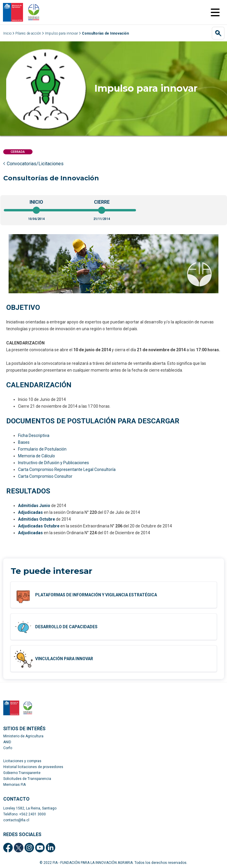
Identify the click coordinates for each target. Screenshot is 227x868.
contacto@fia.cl (16, 820)
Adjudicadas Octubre (39, 526)
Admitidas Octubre (37, 519)
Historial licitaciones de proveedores (33, 767)
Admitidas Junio (34, 506)
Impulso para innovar (61, 33)
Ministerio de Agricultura (23, 736)
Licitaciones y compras (22, 761)
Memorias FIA (14, 785)
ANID (7, 742)
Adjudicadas (30, 512)
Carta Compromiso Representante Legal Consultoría (67, 469)
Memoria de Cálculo (37, 456)
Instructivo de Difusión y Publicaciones (53, 463)
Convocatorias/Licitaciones (35, 164)
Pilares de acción (28, 33)
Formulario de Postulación (42, 449)
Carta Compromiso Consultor (45, 476)
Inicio (7, 33)
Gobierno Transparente (22, 773)
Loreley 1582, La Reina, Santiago (30, 808)
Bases (24, 442)
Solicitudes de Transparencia (27, 779)
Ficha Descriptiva (34, 435)
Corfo (8, 748)
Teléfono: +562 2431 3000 (25, 814)
